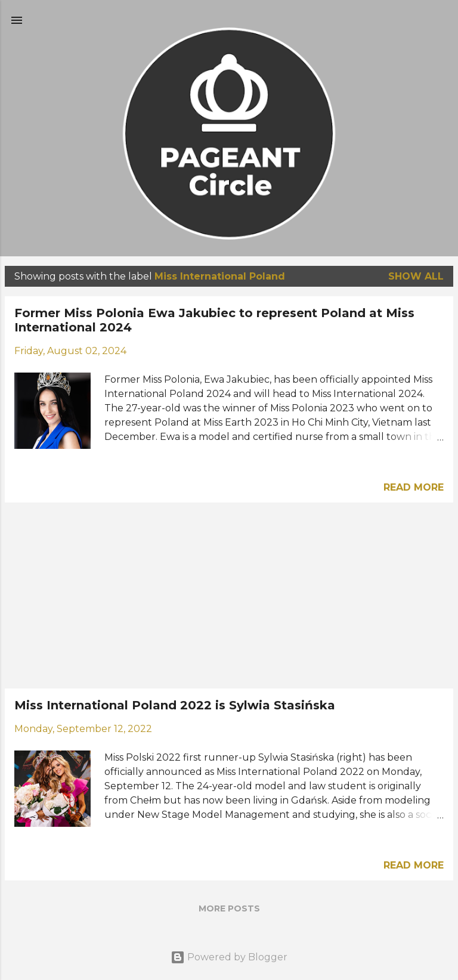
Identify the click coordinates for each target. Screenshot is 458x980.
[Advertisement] (229, 596)
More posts (229, 908)
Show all (416, 276)
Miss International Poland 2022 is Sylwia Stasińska (175, 705)
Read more (414, 487)
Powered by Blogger (229, 957)
